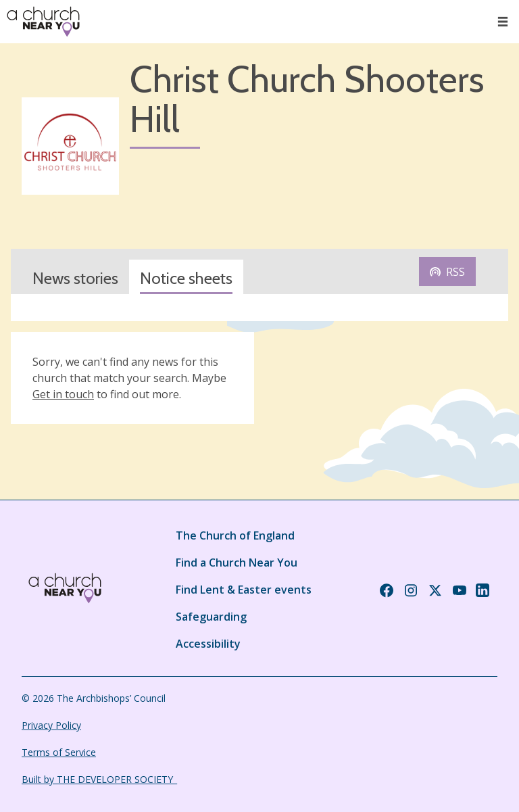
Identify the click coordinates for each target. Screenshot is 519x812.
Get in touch (63, 394)
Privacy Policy (51, 725)
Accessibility (208, 644)
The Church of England (235, 535)
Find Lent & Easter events (244, 590)
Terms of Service (59, 752)
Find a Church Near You (237, 563)
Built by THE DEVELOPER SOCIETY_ (99, 779)
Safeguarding (211, 617)
